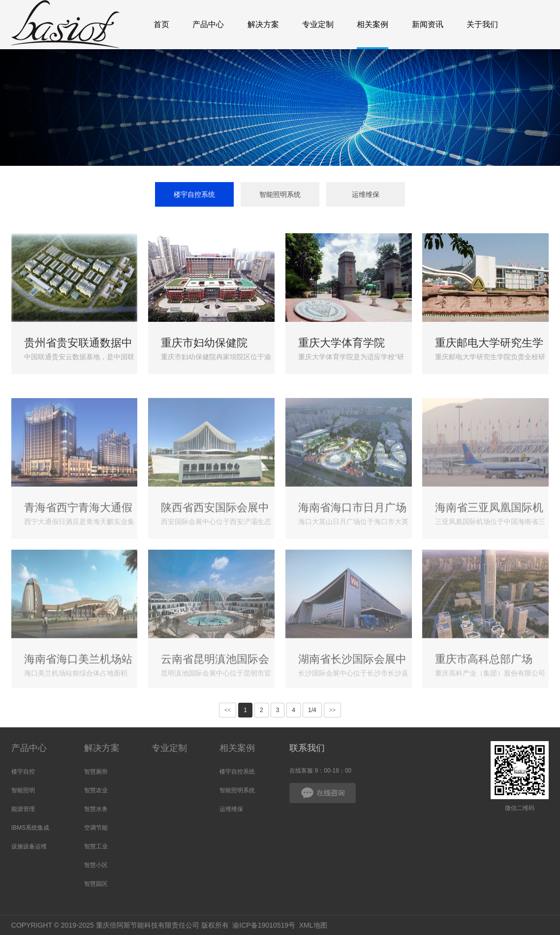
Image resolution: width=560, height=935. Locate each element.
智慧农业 (96, 790)
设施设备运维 (29, 846)
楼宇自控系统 (194, 194)
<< (228, 710)
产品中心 (29, 748)
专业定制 (169, 748)
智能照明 (23, 790)
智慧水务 (96, 809)
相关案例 (237, 748)
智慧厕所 (96, 772)
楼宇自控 (23, 772)
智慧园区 (96, 884)
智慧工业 (96, 846)
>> (333, 710)
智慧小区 (96, 865)
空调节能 (96, 828)
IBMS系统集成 (30, 828)
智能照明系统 (280, 194)
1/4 (312, 710)
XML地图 (313, 925)
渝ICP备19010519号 (264, 925)
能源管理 (23, 809)
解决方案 (102, 748)
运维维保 (366, 194)
